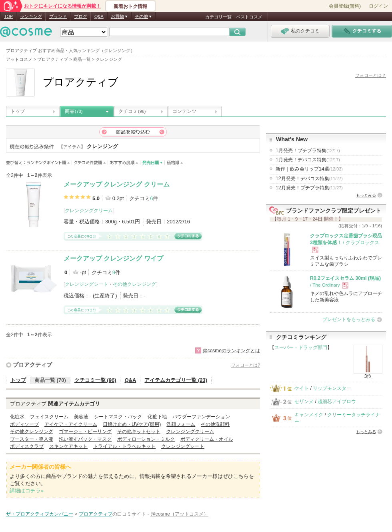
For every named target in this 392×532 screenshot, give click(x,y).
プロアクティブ (32, 365)
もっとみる (366, 195)
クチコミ (132, 111)
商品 (74, 111)
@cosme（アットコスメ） (179, 514)
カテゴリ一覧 (218, 17)
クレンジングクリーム (89, 211)
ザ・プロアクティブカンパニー (40, 514)
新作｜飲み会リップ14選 (309, 169)
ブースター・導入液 (32, 439)
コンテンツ (184, 111)
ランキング (31, 16)
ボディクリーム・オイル (207, 439)
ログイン (378, 6)
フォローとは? (246, 365)
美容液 (81, 417)
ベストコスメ (249, 17)
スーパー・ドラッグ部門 (301, 347)
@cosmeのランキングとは (231, 351)
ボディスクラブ (27, 446)
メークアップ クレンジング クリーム (117, 184)
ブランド (58, 16)
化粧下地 (157, 417)
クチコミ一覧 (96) (95, 380)
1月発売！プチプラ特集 (308, 151)
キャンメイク (309, 415)
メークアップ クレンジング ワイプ (113, 258)
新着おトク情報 (130, 6)
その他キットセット (139, 432)
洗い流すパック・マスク (85, 439)
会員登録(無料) (345, 6)
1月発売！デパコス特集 (308, 160)
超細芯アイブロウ (337, 402)
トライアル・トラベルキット (124, 446)
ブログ (81, 16)
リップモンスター (332, 388)
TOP (8, 16)
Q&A (99, 16)
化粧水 (17, 417)
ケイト (302, 388)
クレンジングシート (86, 284)
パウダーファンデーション (201, 417)
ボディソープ (24, 424)
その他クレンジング (134, 284)
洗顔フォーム (181, 424)
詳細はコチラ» (27, 491)
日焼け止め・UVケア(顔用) (132, 424)
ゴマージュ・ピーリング (85, 432)
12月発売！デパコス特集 (309, 179)
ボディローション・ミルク (146, 439)
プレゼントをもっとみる (349, 319)
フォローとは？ (371, 75)
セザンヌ (304, 402)
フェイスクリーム (49, 417)
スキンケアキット (68, 446)
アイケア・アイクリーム (71, 424)
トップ (18, 111)
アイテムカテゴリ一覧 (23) (176, 380)
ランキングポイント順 (49, 163)
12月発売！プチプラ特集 (309, 188)
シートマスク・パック (118, 417)
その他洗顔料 (215, 424)
